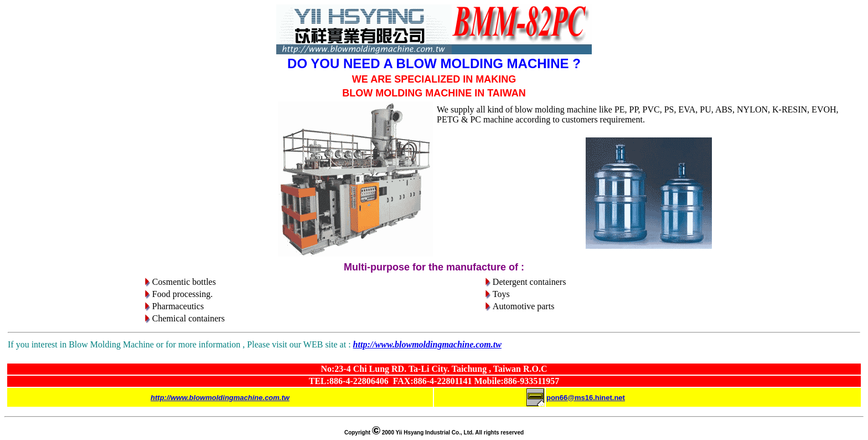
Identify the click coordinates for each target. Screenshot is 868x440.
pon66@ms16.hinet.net (586, 398)
